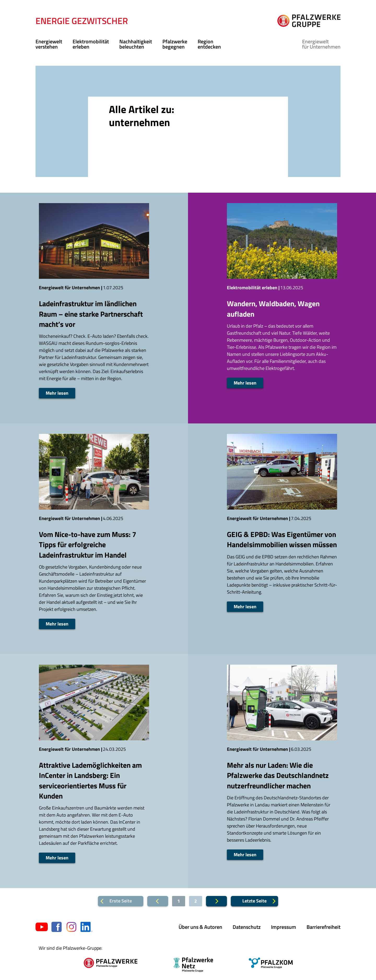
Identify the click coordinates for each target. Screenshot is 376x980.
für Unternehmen (321, 44)
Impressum (284, 927)
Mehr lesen (57, 393)
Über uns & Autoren (200, 927)
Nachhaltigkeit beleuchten (136, 44)
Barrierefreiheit (324, 927)
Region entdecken (209, 44)
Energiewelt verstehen (49, 44)
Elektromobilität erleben (91, 44)
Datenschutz (247, 927)
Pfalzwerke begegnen (175, 44)
